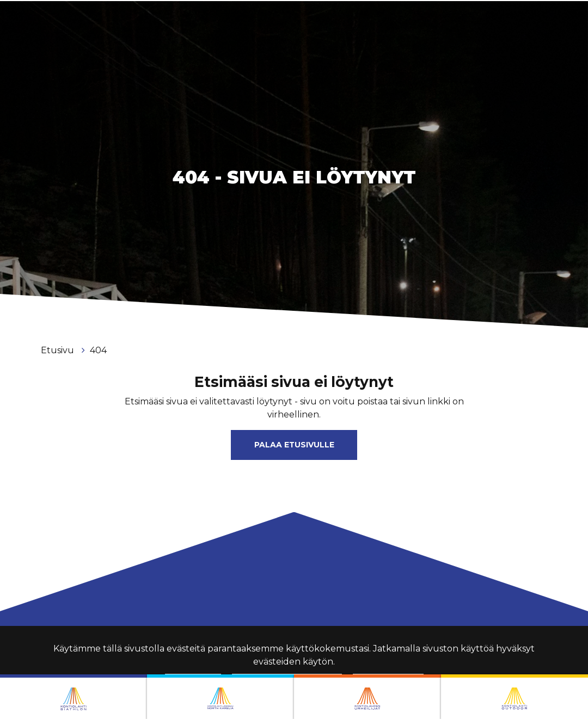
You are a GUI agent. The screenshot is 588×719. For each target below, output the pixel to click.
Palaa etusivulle (294, 445)
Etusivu (59, 350)
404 (98, 350)
